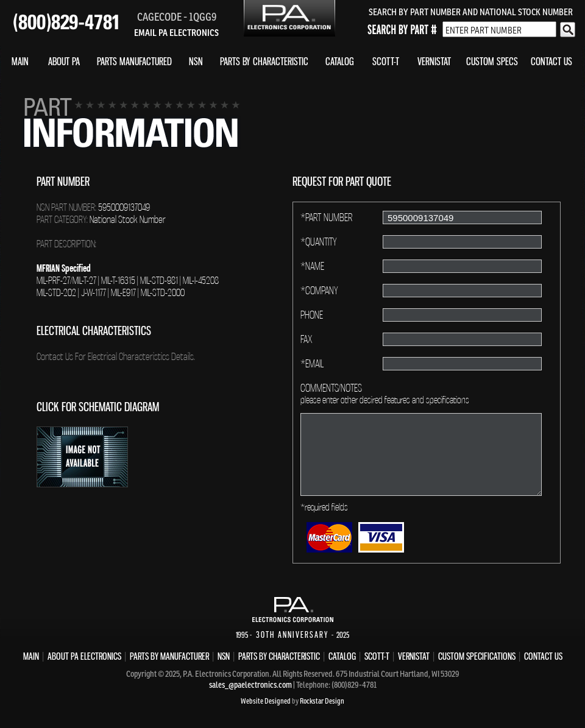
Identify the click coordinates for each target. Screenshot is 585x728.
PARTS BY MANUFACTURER (169, 656)
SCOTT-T (386, 61)
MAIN (20, 61)
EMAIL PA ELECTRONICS (176, 33)
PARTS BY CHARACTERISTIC (264, 61)
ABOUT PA (64, 61)
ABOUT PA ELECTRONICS (84, 656)
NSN (196, 61)
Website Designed (266, 701)
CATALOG (340, 61)
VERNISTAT (434, 61)
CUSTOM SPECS (492, 61)
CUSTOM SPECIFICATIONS (477, 656)
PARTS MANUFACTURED (134, 61)
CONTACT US (551, 61)
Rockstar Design (322, 701)
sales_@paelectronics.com (250, 685)
